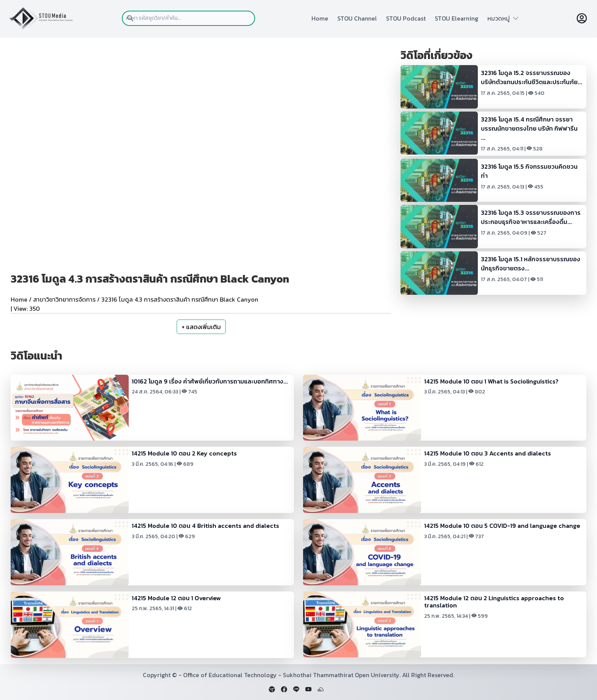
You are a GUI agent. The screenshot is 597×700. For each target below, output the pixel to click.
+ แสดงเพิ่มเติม (201, 327)
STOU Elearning (457, 18)
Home (320, 18)
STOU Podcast (406, 18)
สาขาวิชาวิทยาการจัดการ (64, 299)
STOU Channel (357, 18)
